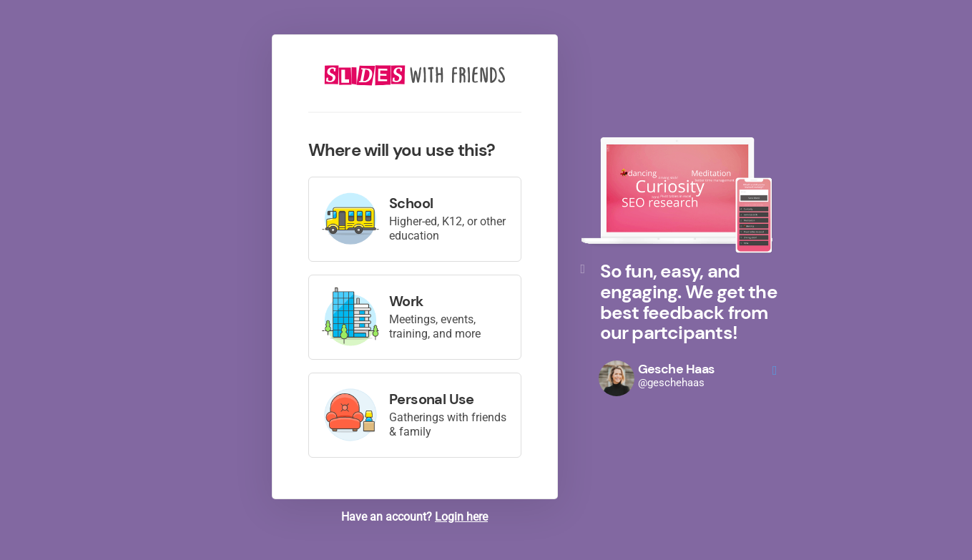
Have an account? (414, 517)
